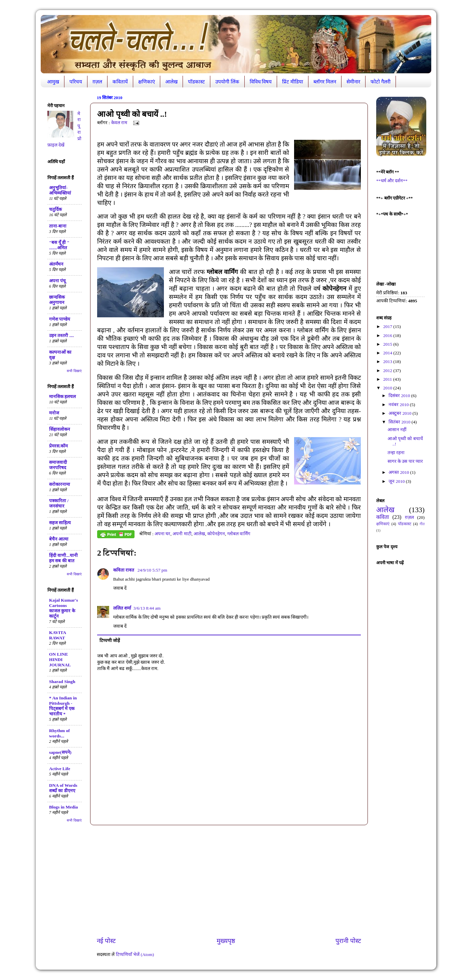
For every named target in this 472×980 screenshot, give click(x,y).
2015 (388, 344)
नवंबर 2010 (399, 405)
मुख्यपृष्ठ (226, 941)
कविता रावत (124, 570)
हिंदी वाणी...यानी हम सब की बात (63, 558)
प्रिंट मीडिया (293, 82)
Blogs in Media (63, 807)
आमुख (53, 82)
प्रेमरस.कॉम (58, 446)
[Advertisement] (229, 881)
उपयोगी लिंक (227, 82)
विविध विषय (261, 82)
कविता (383, 517)
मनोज (54, 413)
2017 (388, 326)
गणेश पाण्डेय (60, 319)
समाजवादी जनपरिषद (58, 465)
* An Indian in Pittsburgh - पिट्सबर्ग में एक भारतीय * (63, 706)
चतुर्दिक (55, 209)
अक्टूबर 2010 (401, 413)
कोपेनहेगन (216, 534)
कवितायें (120, 82)
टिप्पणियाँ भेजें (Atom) (135, 954)
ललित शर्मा (122, 608)
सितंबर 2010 (400, 422)
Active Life (60, 769)
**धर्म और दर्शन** (392, 181)
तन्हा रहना (396, 453)
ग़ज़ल (97, 82)
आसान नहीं (397, 430)
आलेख (171, 82)
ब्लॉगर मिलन (325, 82)
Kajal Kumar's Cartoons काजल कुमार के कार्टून (64, 608)
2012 (388, 371)
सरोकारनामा (60, 484)
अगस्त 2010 (399, 472)
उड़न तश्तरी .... (61, 336)
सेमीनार (353, 82)
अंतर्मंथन (56, 264)
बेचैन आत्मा (59, 539)
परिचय (76, 82)
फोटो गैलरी (381, 82)
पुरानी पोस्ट (348, 941)
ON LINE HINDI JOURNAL (60, 660)
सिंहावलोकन (60, 429)
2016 (388, 336)
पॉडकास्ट (196, 82)
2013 (388, 362)
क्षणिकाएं (147, 82)
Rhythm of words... (59, 733)
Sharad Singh (62, 682)
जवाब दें (120, 588)
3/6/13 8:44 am (147, 608)
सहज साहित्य (60, 523)
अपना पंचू (57, 281)
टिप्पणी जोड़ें (110, 640)
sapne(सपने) (60, 752)
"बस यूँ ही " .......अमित (59, 245)
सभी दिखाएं (74, 371)
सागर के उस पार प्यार (405, 461)
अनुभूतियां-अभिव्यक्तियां (60, 190)
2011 (388, 379)
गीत (422, 524)
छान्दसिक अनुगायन (57, 300)
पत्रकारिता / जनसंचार (59, 503)
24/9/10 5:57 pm (152, 570)
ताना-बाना (58, 226)
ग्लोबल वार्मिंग (239, 534)
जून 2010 (397, 481)
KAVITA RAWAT (58, 635)
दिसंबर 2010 (400, 396)
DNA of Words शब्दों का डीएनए (63, 788)
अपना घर (162, 534)
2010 (388, 388)
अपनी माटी (182, 534)
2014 (388, 353)
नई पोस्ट (106, 941)
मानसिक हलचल (62, 397)
